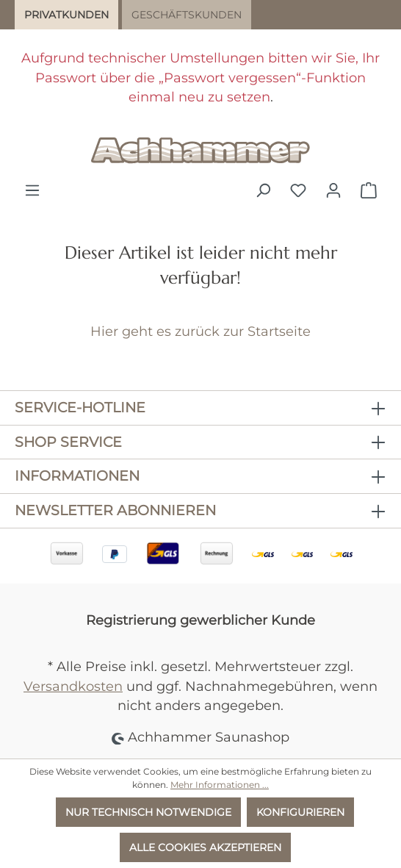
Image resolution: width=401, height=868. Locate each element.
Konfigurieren (300, 812)
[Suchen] (263, 190)
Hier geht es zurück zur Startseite (201, 331)
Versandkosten (73, 686)
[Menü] (32, 190)
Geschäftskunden (187, 15)
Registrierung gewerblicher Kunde (201, 620)
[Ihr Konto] (333, 190)
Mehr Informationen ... (220, 785)
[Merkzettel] (298, 190)
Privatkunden (66, 15)
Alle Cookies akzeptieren (205, 847)
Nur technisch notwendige (148, 812)
